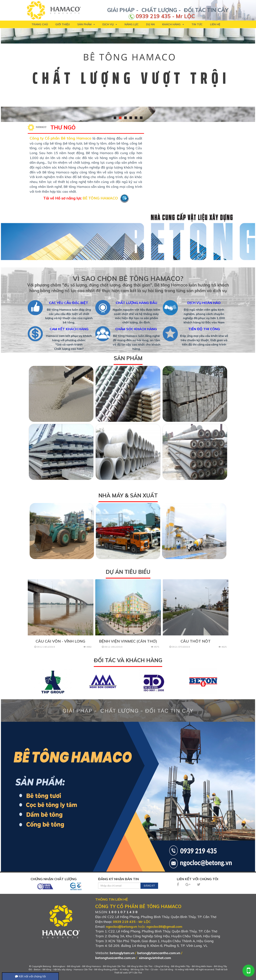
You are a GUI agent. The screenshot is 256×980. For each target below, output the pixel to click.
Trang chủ (40, 24)
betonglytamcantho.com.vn (159, 953)
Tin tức (197, 24)
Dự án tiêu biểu (128, 572)
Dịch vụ (110, 24)
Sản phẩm (86, 24)
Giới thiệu (63, 24)
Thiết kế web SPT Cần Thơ (128, 973)
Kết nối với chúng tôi (30, 976)
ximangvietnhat (151, 958)
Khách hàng (173, 24)
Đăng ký (149, 886)
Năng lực (132, 24)
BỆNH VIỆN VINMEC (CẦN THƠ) (128, 641)
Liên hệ (215, 24)
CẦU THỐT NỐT (196, 641)
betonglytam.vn (122, 953)
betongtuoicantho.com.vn (115, 958)
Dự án (150, 24)
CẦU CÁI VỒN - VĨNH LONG (60, 641)
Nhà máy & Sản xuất (128, 495)
